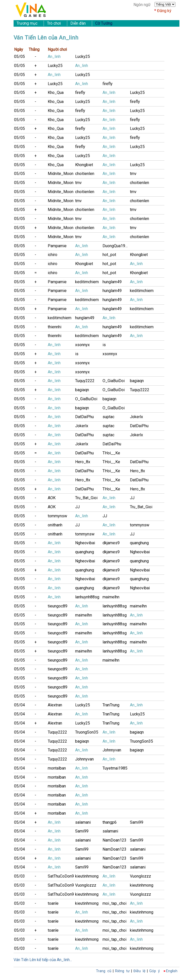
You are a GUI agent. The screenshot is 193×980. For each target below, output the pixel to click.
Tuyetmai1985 (115, 768)
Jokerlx (136, 417)
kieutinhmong (87, 876)
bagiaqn (137, 381)
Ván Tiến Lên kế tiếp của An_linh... (43, 960)
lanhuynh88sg (87, 597)
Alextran (55, 705)
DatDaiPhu (84, 417)
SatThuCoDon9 (61, 876)
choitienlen (85, 174)
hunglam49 (112, 282)
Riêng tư (122, 971)
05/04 (19, 705)
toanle (53, 903)
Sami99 (137, 822)
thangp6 (110, 822)
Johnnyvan (112, 750)
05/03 (19, 876)
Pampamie (57, 246)
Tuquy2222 (85, 381)
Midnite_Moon (61, 174)
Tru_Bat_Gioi (86, 498)
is (104, 345)
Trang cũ (104, 971)
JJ (132, 498)
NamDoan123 (114, 840)
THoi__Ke (111, 453)
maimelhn (111, 597)
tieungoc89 (58, 606)
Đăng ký (164, 11)
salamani (83, 822)
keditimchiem (87, 282)
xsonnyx (82, 345)
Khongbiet (84, 165)
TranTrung (111, 705)
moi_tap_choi (114, 903)
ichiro (53, 255)
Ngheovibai (85, 543)
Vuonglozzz (140, 876)
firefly (108, 84)
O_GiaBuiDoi (114, 381)
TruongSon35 (87, 732)
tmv (133, 174)
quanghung (139, 543)
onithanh (55, 525)
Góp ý (155, 971)
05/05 (19, 57)
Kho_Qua (56, 93)
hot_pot (109, 255)
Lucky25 (83, 57)
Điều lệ (139, 971)
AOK (52, 498)
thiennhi (55, 327)
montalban (57, 768)
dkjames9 (111, 543)
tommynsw (57, 516)
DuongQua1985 (116, 246)
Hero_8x (83, 462)
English (172, 971)
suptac (108, 417)
